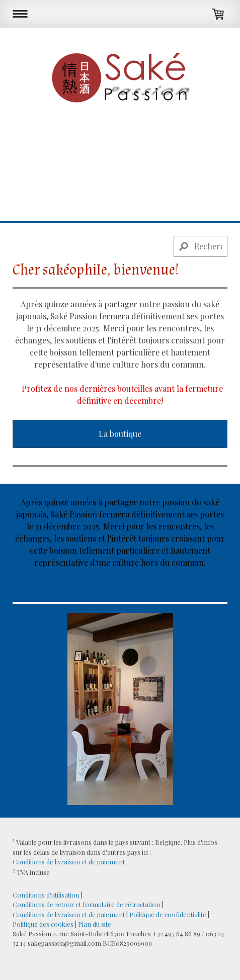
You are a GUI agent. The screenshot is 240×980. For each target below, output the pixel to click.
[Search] (201, 246)
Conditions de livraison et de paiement (69, 862)
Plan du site (95, 924)
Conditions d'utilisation (46, 895)
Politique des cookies (43, 924)
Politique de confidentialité (168, 914)
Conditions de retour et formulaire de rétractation (86, 904)
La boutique (120, 434)
